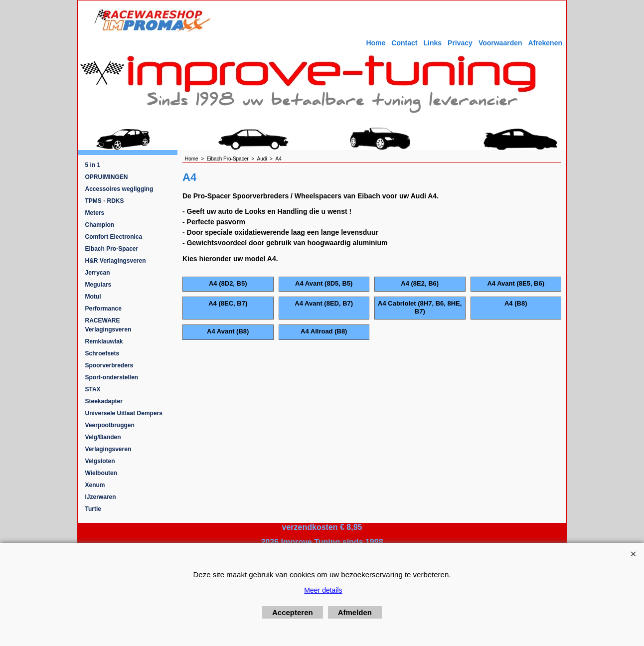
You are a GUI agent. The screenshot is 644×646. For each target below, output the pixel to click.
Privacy (460, 43)
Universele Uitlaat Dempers (124, 413)
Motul (93, 297)
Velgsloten (100, 461)
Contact (404, 43)
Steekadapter (104, 401)
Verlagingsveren (108, 449)
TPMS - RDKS (105, 201)
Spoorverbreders (109, 365)
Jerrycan (98, 273)
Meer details (323, 590)
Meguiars (98, 285)
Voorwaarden (500, 43)
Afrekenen (545, 43)
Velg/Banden (103, 437)
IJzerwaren (101, 497)
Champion (100, 225)
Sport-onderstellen (112, 377)
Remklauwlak (104, 341)
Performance (103, 309)
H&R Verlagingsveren (116, 261)
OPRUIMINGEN (107, 177)
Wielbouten (101, 473)
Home (376, 43)
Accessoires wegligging (119, 189)
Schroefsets (102, 353)
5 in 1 (93, 165)
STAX (93, 389)
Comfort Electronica (114, 237)
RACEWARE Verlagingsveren (108, 325)
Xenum (95, 485)
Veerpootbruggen (110, 425)
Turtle (93, 509)
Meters (95, 213)
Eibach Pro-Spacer (112, 249)
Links (432, 43)
